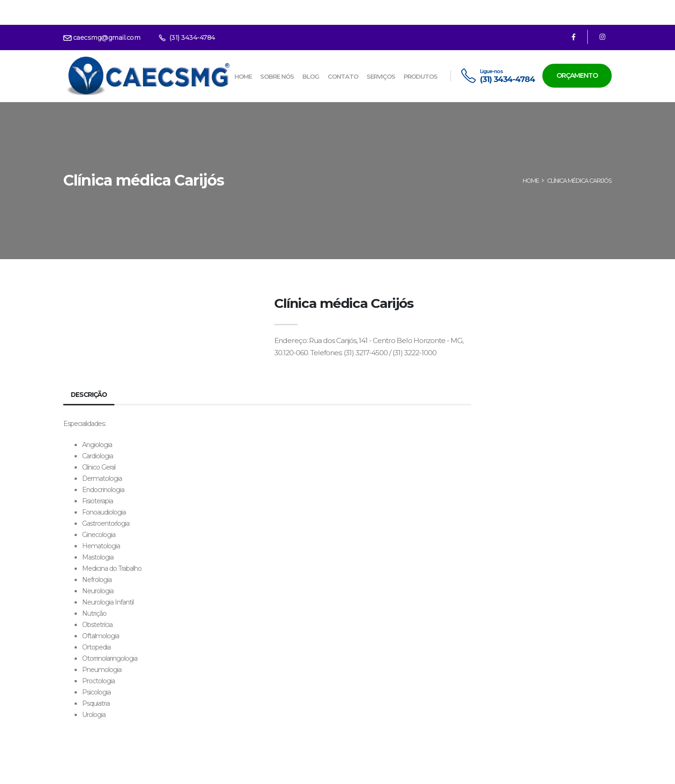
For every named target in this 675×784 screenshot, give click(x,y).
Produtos (420, 76)
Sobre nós (277, 76)
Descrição (90, 395)
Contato (343, 76)
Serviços (381, 76)
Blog (311, 76)
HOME (531, 181)
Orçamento (577, 75)
